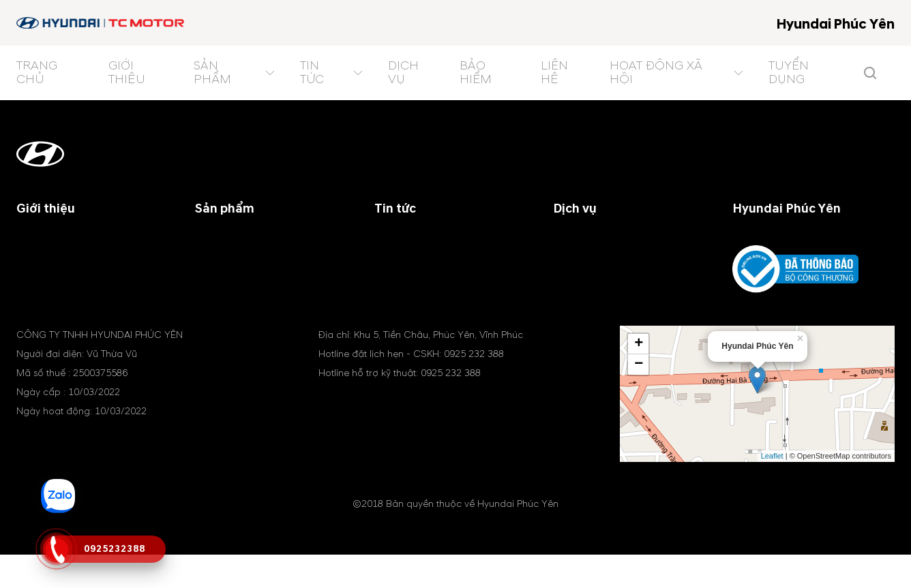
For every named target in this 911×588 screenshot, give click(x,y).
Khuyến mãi (403, 273)
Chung (391, 256)
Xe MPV (214, 273)
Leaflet (772, 489)
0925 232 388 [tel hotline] (474, 387)
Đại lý (388, 240)
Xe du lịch (220, 240)
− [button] (639, 398)
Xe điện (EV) (226, 289)
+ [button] (639, 377)
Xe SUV (213, 256)
